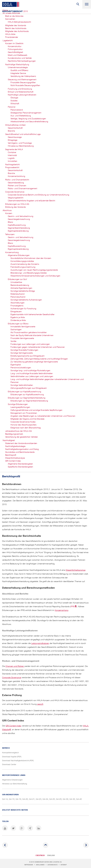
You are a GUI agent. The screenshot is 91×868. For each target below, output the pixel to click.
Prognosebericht (12, 167)
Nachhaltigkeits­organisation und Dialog (22, 449)
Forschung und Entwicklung (20, 89)
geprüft (40, 704)
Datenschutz (53, 865)
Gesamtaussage (15, 137)
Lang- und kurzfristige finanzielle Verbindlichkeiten (32, 373)
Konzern (9, 213)
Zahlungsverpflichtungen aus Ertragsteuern (29, 388)
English (51, 855)
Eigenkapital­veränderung (18, 231)
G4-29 (59, 799)
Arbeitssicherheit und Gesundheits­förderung (29, 121)
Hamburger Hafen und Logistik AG (48, 862)
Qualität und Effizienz (19, 70)
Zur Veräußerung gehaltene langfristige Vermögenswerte (34, 362)
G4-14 (5, 799)
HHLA (11, 4)
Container (12, 152)
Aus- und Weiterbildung (21, 116)
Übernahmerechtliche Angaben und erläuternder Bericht (31, 201)
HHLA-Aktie (10, 34)
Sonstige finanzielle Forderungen (24, 350)
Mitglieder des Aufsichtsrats (17, 31)
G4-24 (45, 799)
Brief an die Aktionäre (14, 16)
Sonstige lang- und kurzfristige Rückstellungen (30, 370)
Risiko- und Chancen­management (23, 188)
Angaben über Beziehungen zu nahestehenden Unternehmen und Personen (43, 416)
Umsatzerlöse (16, 282)
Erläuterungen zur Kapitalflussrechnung (24, 391)
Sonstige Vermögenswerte (22, 353)
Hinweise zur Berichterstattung (21, 146)
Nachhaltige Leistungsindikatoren (22, 95)
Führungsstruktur (15, 49)
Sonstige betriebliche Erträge (23, 291)
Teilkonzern (10, 234)
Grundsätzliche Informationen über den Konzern (31, 258)
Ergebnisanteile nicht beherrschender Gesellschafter (32, 314)
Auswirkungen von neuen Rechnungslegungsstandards (34, 270)
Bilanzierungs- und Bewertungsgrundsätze (29, 273)
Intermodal (12, 155)
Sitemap (64, 865)
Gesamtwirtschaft (15, 128)
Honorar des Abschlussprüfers (23, 425)
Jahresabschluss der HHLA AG (18, 431)
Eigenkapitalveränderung (18, 249)
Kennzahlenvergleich (10, 753)
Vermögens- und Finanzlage (20, 143)
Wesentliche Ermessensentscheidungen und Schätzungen (35, 276)
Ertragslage (13, 140)
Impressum (29, 865)
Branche (11, 131)
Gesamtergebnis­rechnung (19, 219)
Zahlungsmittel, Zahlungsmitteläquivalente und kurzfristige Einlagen (39, 359)
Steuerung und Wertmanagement (22, 79)
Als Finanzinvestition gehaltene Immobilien (29, 332)
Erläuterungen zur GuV (17, 279)
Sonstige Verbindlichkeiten (22, 385)
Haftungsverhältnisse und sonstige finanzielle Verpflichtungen (36, 410)
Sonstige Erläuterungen (18, 404)
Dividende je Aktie (18, 320)
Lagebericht (8, 40)
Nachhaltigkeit (9, 440)
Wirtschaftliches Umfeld (15, 125)
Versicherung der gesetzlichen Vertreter (21, 437)
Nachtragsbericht (12, 164)
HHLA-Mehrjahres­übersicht (19, 22)
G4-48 (79, 799)
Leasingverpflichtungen (20, 407)
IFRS (73, 606)
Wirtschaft (15, 103)
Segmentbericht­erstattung (19, 228)
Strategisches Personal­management (26, 113)
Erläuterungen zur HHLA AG (17, 204)
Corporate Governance (15, 192)
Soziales (14, 100)
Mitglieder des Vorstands (16, 25)
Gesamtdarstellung (16, 183)
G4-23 (39, 799)
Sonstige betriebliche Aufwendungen (26, 300)
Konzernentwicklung (16, 176)
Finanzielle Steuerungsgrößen (23, 82)
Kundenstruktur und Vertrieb (20, 58)
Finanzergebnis (17, 306)
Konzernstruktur (15, 46)
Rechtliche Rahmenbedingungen (22, 61)
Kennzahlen (10, 19)
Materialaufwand (17, 294)
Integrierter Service (18, 73)
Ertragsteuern (16, 311)
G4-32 (72, 799)
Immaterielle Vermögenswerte (23, 326)
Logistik (11, 158)
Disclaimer (40, 865)
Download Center (9, 764)
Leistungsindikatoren (40, 643)
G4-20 (25, 799)
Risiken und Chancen (17, 185)
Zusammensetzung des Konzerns (25, 264)
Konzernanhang (12, 252)
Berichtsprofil (11, 455)
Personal (12, 107)
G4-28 (52, 799)
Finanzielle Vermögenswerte (22, 338)
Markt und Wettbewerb (18, 55)
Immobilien (13, 161)
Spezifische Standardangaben (20, 467)
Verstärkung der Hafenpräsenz (23, 76)
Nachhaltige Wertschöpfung (17, 64)
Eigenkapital (16, 365)
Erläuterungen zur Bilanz (18, 324)
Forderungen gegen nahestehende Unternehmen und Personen (38, 347)
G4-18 (12, 799)
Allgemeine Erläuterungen (19, 255)
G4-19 (18, 799)
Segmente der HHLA (14, 149)
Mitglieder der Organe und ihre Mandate (27, 419)
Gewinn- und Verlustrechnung (21, 216)
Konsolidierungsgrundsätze (22, 261)
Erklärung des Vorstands (15, 207)
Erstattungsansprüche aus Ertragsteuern (28, 356)
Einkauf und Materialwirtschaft (21, 92)
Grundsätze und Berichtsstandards (20, 452)
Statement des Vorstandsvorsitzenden (21, 443)
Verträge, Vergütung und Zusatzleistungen (28, 118)
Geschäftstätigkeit (15, 52)
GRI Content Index (13, 461)
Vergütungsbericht (16, 198)
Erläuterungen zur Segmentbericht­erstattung (27, 398)
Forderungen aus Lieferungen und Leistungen (30, 344)
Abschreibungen (18, 303)
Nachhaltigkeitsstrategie (15, 446)
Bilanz (10, 222)
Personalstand (17, 110)
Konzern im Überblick (14, 43)
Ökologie (14, 98)
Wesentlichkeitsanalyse (15, 458)
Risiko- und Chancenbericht (17, 180)
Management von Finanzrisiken (24, 413)
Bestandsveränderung (20, 285)
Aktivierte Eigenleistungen (21, 288)
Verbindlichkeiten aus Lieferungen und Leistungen (32, 376)
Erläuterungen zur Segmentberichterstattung (29, 401)
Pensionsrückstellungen (21, 367)
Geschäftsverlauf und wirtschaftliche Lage (23, 134)
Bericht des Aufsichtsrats (16, 28)
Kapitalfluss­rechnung (17, 225)
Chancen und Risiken (15, 666)
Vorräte (13, 341)
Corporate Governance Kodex (23, 422)
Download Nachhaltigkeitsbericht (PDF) (18, 760)
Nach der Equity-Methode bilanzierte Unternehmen (32, 335)
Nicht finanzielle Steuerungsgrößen (25, 85)
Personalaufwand (18, 297)
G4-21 (32, 799)
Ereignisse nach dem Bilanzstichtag (26, 428)
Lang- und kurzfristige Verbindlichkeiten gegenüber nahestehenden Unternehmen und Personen (47, 381)
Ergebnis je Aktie (18, 317)
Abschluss (7, 210)
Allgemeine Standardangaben (20, 464)
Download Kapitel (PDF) (12, 757)
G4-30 (65, 799)
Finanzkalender (12, 37)
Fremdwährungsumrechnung (23, 267)
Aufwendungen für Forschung (23, 308)
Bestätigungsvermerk (14, 434)
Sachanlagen (16, 329)
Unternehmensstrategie (18, 67)
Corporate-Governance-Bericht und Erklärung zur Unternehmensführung (38, 195)
